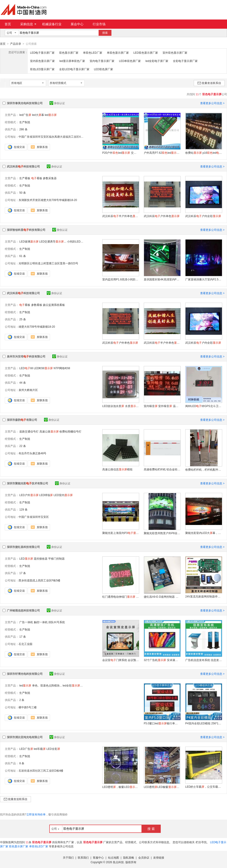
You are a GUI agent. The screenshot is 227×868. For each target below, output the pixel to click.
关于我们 (68, 857)
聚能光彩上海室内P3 (121, 533)
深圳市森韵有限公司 (22, 420)
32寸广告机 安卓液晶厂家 (162, 660)
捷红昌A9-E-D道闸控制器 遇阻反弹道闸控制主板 (162, 597)
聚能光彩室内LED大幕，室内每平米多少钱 (204, 533)
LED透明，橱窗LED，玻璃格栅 (121, 787)
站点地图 (113, 857)
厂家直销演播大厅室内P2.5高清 (204, 279)
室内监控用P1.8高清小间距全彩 (121, 279)
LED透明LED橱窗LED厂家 (162, 787)
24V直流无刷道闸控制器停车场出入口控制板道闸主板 (204, 596)
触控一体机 (41, 622)
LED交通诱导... (53, 241)
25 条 (23, 319)
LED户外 (29, 495)
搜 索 (151, 829)
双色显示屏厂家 (69, 53)
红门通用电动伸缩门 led (121, 597)
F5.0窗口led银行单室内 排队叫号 (162, 723)
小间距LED (78, 241)
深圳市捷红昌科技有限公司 (23, 547)
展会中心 (77, 24)
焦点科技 (118, 862)
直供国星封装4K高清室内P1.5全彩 (162, 279)
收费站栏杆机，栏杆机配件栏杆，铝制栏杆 (204, 469)
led (51, 115)
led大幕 (38, 115)
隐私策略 (129, 857)
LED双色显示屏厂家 (146, 53)
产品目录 (16, 44)
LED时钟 (43, 368)
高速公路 (49, 431)
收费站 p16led (204, 153)
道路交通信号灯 (29, 431)
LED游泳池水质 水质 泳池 (121, 406)
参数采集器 (50, 178)
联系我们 (83, 857)
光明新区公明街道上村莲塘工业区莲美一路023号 (48, 263)
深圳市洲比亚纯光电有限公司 (25, 737)
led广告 (25, 115)
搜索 (105, 33)
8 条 (22, 763)
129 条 (23, 509)
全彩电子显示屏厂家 (185, 61)
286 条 (23, 129)
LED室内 (63, 495)
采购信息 (28, 24)
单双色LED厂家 (93, 53)
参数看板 (37, 305)
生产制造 (25, 122)
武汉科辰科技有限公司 (23, 166)
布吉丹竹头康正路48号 (32, 453)
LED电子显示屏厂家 (42, 53)
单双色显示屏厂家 (118, 53)
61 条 (23, 256)
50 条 (23, 193)
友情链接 (159, 857)
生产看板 (25, 178)
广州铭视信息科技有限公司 (23, 610)
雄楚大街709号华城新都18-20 (37, 327)
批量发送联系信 (209, 83)
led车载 (40, 749)
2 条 (22, 700)
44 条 (23, 382)
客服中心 (98, 857)
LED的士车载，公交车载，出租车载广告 (204, 787)
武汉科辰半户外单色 (121, 216)
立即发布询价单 (36, 814)
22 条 (23, 446)
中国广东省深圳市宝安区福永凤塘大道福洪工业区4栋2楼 (53, 137)
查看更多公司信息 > (212, 103)
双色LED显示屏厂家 (42, 69)
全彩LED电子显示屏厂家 (74, 69)
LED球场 (46, 495)
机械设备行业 (52, 24)
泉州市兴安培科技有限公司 (26, 356)
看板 (37, 178)
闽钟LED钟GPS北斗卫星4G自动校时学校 (204, 406)
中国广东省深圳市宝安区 (34, 517)
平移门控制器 (56, 558)
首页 (8, 24)
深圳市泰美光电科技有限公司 (25, 103)
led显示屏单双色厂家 (72, 61)
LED (26, 558)
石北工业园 (25, 644)
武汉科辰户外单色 (162, 216)
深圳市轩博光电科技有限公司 (25, 674)
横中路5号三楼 (28, 707)
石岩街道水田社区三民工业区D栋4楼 (41, 770)
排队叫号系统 (57, 622)
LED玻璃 (29, 241)
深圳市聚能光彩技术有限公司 (28, 483)
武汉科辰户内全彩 (203, 216)
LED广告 (26, 749)
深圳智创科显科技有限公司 (26, 230)
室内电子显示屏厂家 (102, 61)
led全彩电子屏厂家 (157, 61)
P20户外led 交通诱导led (121, 153)
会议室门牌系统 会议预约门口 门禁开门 (121, 660)
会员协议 (144, 857)
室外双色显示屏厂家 (175, 53)
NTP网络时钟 (62, 368)
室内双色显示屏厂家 (42, 61)
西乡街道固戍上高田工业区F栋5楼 (39, 580)
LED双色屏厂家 (104, 69)
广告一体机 (26, 622)
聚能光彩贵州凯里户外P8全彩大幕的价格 (162, 533)
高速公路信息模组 (117, 469)
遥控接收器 (41, 558)
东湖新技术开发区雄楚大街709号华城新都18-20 (48, 200)
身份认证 (57, 103)
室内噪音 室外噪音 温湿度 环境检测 (162, 406)
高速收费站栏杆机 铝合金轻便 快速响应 (162, 469)
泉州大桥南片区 (28, 390)
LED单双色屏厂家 (130, 61)
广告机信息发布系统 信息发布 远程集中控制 (204, 660)
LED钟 (26, 368)
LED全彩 (53, 749)
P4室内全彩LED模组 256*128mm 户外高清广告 (204, 723)
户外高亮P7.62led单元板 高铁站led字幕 (162, 153)
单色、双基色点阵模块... (47, 685)
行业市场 (99, 24)
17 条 (23, 573)
